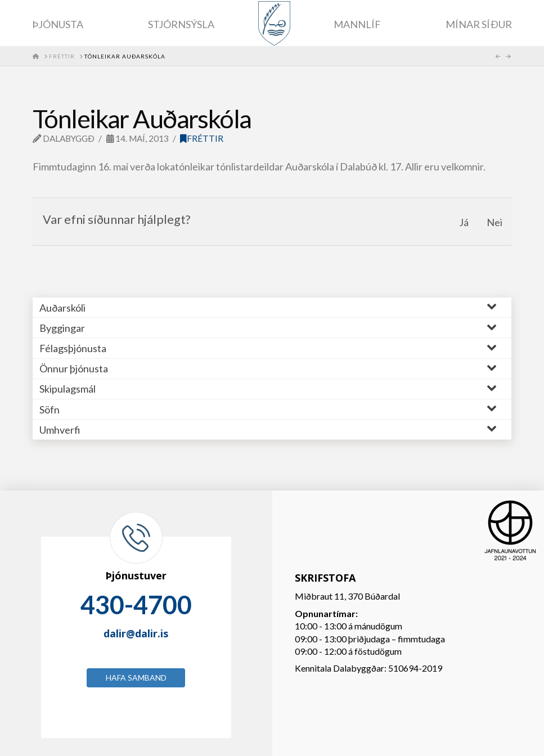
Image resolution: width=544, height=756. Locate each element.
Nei (494, 222)
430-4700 (136, 605)
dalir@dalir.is (136, 633)
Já (464, 222)
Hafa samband (136, 678)
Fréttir (202, 138)
